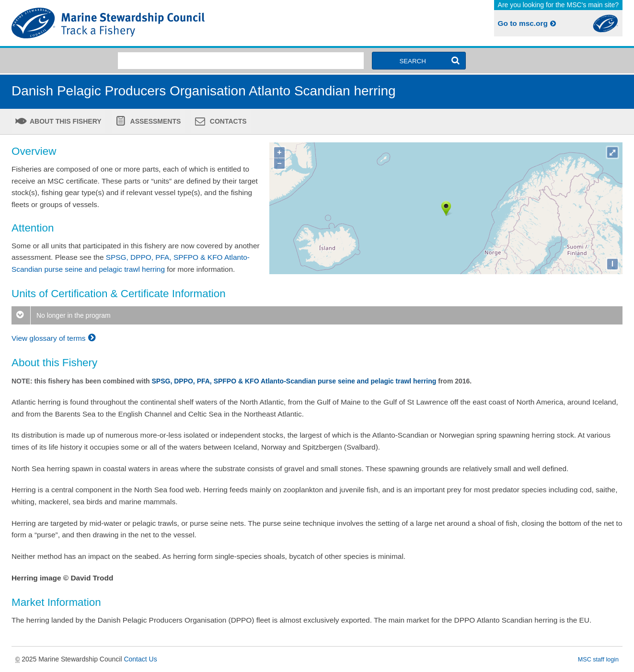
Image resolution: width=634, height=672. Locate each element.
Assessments (155, 121)
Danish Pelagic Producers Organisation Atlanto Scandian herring (204, 91)
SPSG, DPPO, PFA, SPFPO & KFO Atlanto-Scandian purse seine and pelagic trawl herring (294, 381)
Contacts (227, 121)
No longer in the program (61, 315)
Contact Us (140, 659)
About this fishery (65, 121)
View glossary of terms (55, 338)
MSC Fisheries (162, 23)
